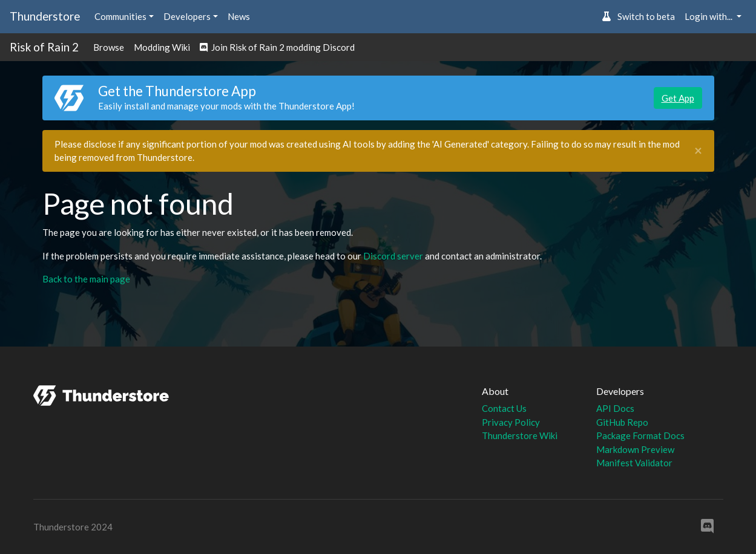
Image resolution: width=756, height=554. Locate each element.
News (239, 16)
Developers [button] (187, 16)
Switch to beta (638, 16)
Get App (678, 98)
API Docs (615, 408)
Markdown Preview (635, 449)
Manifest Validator (634, 463)
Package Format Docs (640, 435)
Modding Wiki (162, 47)
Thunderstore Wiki (520, 435)
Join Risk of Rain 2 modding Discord (277, 47)
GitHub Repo (622, 422)
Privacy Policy (511, 422)
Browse (109, 47)
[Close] (698, 151)
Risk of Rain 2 (44, 47)
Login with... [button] (709, 16)
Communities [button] (120, 16)
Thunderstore (45, 16)
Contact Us (504, 408)
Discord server (393, 256)
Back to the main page (86, 279)
